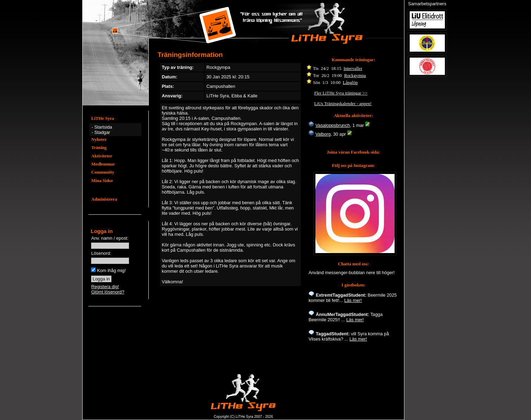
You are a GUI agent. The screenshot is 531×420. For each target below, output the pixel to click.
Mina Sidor (102, 181)
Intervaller (353, 69)
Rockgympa (355, 76)
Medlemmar (103, 164)
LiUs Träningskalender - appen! (343, 104)
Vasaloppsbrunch (333, 125)
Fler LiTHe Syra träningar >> (341, 93)
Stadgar (102, 132)
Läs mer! (353, 300)
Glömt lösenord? (108, 292)
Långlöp (350, 83)
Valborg (323, 134)
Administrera (104, 199)
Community (103, 172)
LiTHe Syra (103, 118)
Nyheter (99, 140)
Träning (99, 148)
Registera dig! (105, 287)
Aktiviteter (102, 156)
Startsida (103, 127)
